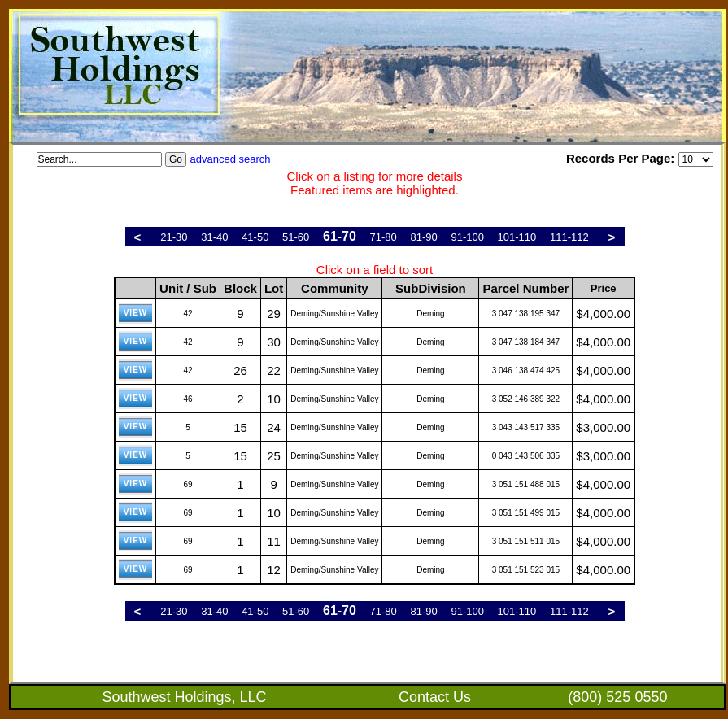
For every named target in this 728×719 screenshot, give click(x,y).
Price (604, 288)
